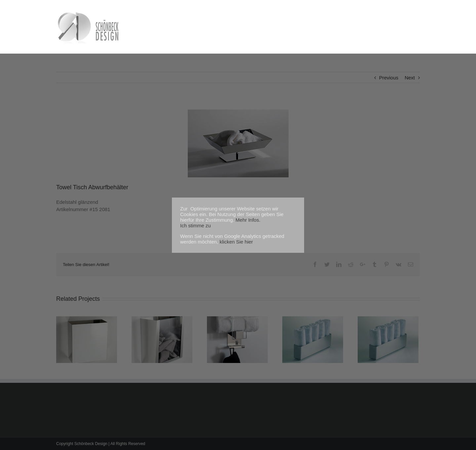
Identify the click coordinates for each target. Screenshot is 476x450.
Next (410, 78)
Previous (389, 78)
